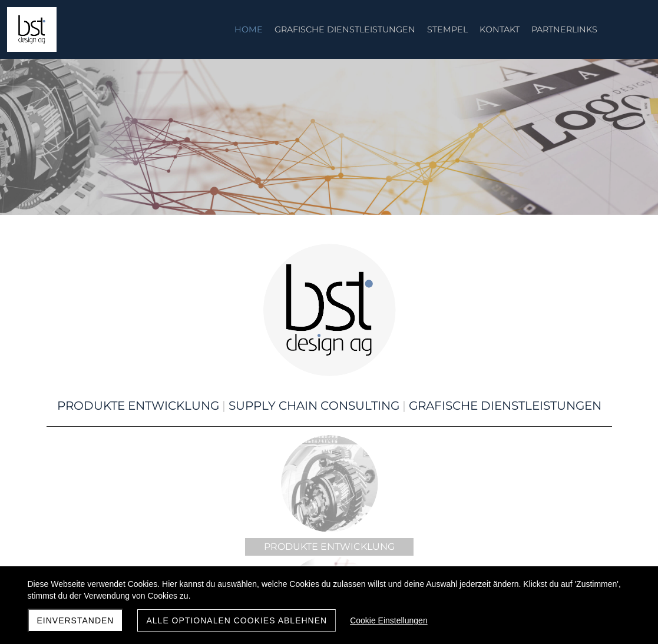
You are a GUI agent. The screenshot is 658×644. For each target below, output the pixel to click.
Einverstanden (76, 620)
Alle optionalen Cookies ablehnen (237, 620)
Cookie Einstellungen (389, 620)
